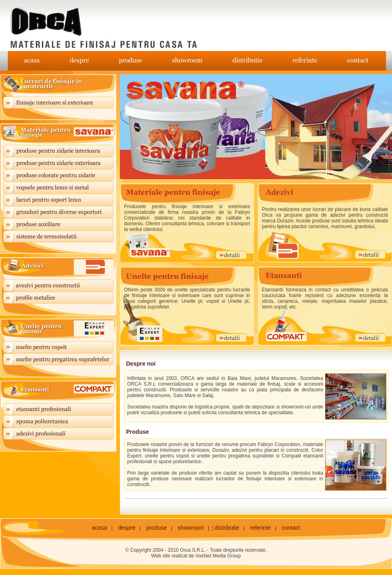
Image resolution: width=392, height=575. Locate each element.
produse (156, 528)
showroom (191, 528)
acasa (99, 528)
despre (127, 528)
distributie (227, 528)
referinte (260, 528)
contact (291, 528)
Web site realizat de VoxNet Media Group (196, 556)
